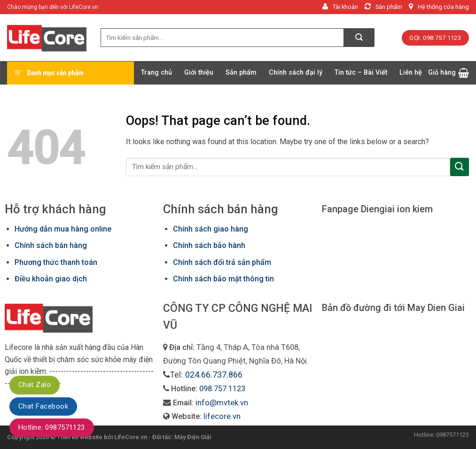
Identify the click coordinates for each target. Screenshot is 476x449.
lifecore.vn (222, 416)
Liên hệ (411, 73)
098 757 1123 (222, 389)
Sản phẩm (241, 73)
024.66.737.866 (214, 375)
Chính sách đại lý (296, 73)
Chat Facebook (43, 406)
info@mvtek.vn (222, 403)
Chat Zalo (35, 385)
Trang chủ (156, 73)
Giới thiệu (199, 73)
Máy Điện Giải (193, 437)
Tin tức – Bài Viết (361, 73)
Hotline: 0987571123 (52, 427)
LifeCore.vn (131, 437)
